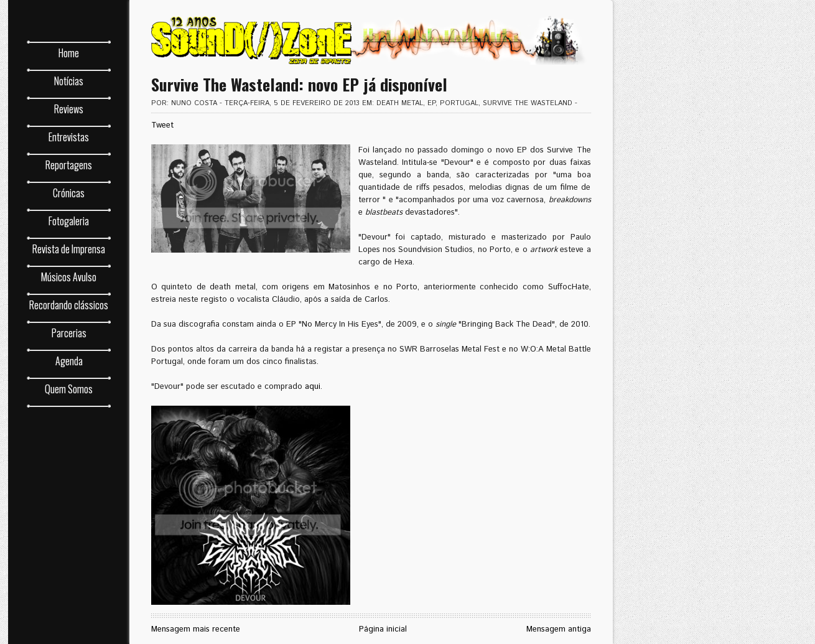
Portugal (459, 103)
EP (431, 103)
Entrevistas (69, 137)
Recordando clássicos (69, 305)
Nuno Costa (194, 103)
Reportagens (69, 165)
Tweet (162, 125)
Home (69, 53)
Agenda (68, 361)
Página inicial (383, 629)
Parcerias (68, 333)
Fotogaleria (69, 221)
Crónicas (69, 193)
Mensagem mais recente (196, 629)
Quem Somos (69, 389)
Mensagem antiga (559, 629)
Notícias (69, 81)
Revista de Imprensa (69, 249)
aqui (313, 387)
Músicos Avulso (69, 277)
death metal (400, 103)
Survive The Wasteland (528, 103)
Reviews (69, 109)
